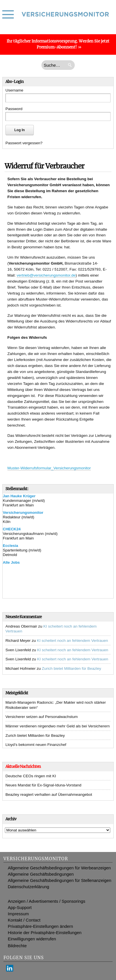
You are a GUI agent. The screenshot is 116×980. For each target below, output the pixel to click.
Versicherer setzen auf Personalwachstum (42, 717)
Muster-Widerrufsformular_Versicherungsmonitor (49, 468)
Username (14, 90)
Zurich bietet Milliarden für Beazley (71, 668)
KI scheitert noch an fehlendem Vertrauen (72, 641)
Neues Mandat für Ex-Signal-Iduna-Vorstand (43, 785)
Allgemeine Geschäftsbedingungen (41, 874)
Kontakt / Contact (24, 920)
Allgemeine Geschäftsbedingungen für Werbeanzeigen (59, 868)
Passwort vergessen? (24, 143)
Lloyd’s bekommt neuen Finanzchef (36, 745)
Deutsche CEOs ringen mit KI (31, 776)
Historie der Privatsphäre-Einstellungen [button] (45, 933)
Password (14, 109)
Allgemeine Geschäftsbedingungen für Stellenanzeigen (59, 880)
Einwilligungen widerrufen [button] (32, 939)
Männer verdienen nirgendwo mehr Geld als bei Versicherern (58, 726)
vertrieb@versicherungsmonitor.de (46, 275)
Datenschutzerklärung (28, 887)
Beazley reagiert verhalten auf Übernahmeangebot (49, 795)
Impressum (18, 914)
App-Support (20, 908)
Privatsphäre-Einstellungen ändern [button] (40, 926)
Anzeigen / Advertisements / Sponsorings (47, 901)
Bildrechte (17, 946)
